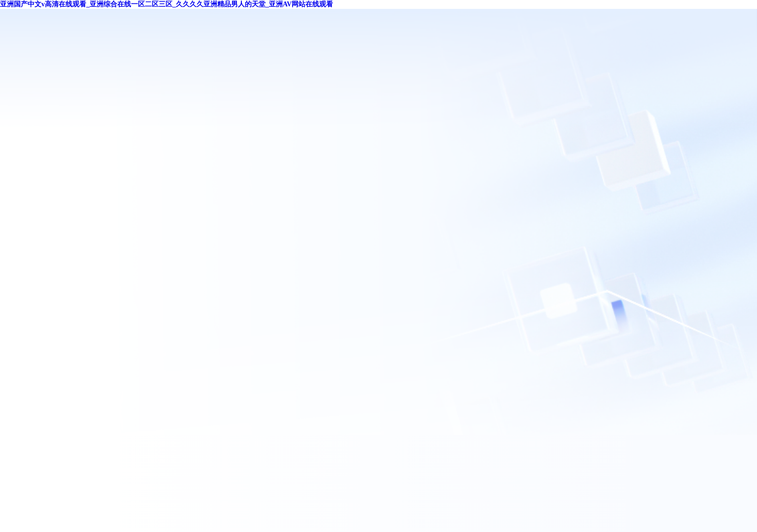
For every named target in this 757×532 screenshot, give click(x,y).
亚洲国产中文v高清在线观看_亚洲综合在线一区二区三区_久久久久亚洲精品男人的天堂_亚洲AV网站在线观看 (166, 4)
